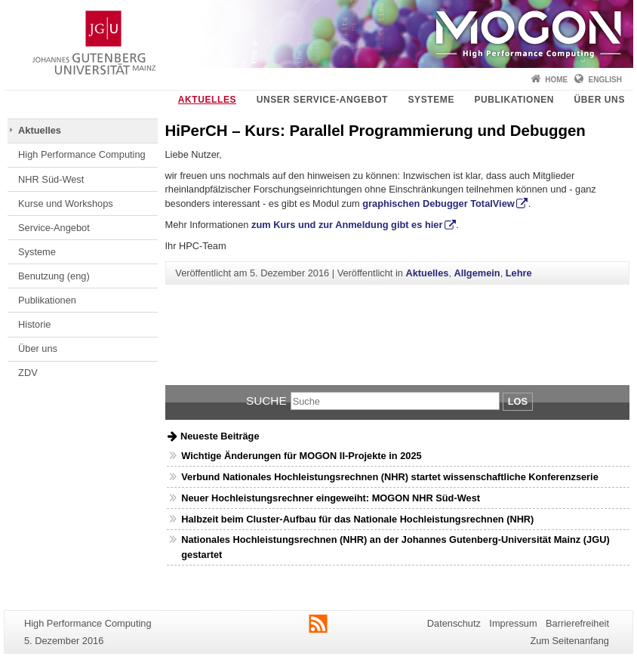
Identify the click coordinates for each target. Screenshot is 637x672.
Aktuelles (207, 100)
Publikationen (514, 100)
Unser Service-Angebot (322, 100)
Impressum (513, 623)
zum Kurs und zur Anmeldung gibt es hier (347, 225)
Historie (34, 324)
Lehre (519, 273)
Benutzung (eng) (54, 276)
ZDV (28, 373)
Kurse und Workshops (66, 203)
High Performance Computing (82, 154)
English (605, 80)
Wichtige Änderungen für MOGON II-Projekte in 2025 (301, 456)
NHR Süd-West (51, 179)
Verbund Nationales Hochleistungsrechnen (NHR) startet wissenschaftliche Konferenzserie (390, 477)
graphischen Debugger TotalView (438, 203)
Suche (266, 401)
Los (518, 401)
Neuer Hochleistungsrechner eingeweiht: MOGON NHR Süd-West (331, 498)
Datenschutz (454, 623)
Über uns (600, 100)
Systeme (431, 100)
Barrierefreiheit (577, 623)
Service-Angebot (54, 228)
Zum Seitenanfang (569, 641)
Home (556, 80)
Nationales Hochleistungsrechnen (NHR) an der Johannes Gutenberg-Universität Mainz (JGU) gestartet (395, 547)
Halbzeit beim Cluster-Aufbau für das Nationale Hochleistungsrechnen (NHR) (357, 519)
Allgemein (477, 273)
